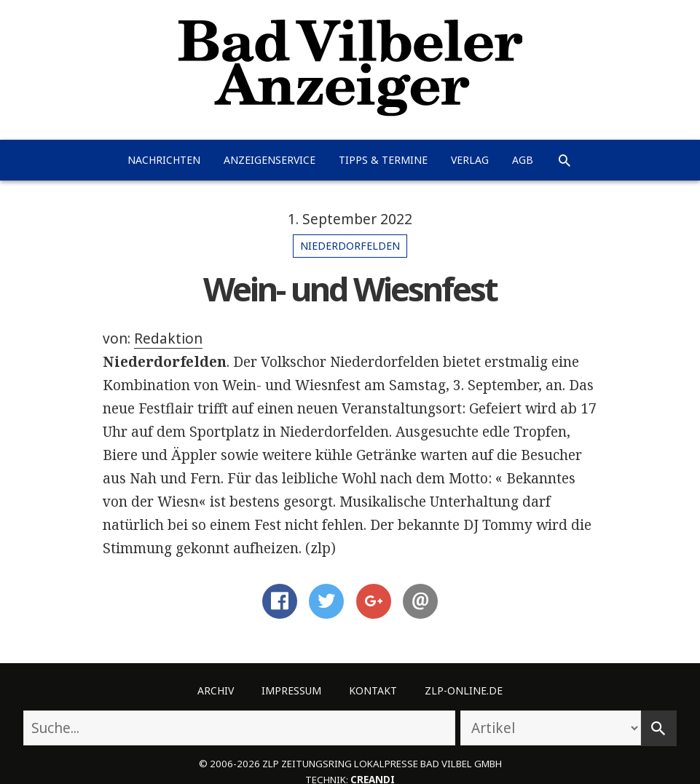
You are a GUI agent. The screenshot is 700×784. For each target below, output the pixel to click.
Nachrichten (164, 160)
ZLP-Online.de (464, 690)
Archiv (216, 690)
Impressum (291, 690)
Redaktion (168, 338)
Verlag (470, 160)
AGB (523, 160)
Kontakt (373, 690)
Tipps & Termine (383, 160)
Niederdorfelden (350, 246)
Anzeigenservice (270, 160)
